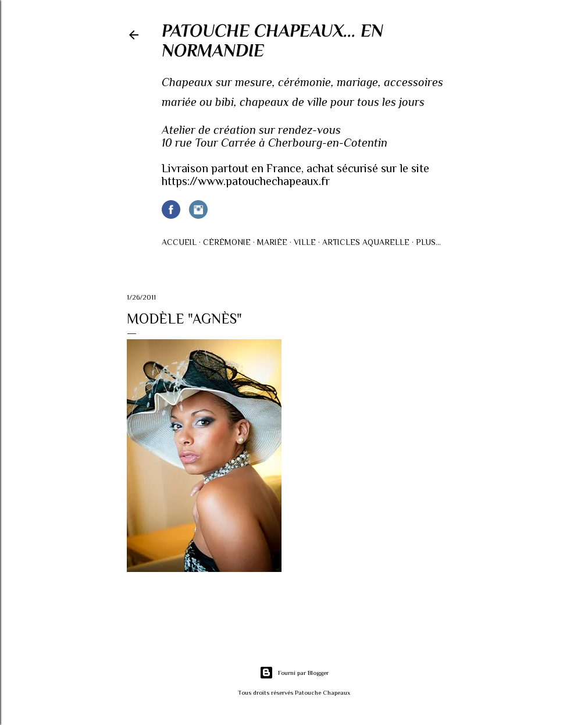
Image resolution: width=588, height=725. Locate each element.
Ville (305, 242)
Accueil (179, 242)
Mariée (272, 242)
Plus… (428, 242)
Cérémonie (227, 242)
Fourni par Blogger (294, 673)
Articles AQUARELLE (366, 242)
